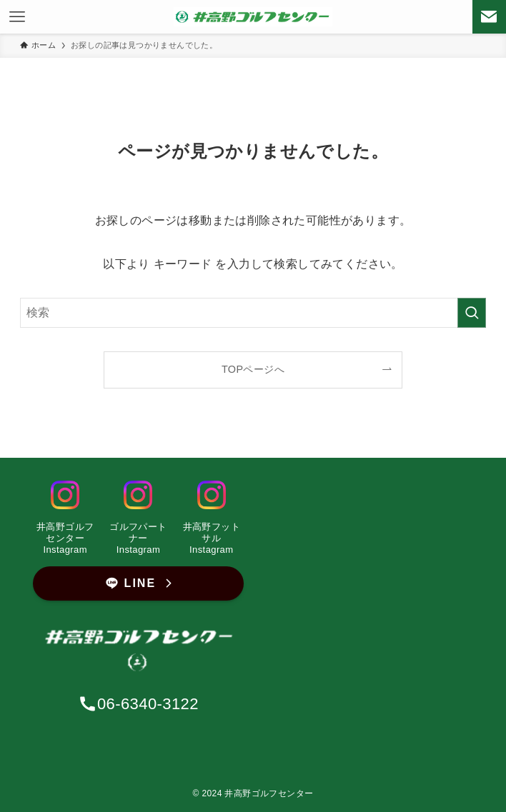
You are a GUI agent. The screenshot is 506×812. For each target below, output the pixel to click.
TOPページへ (253, 369)
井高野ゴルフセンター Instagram (65, 538)
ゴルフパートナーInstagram (138, 538)
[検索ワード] (253, 313)
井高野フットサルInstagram (212, 538)
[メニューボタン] (17, 17)
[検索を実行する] (472, 313)
